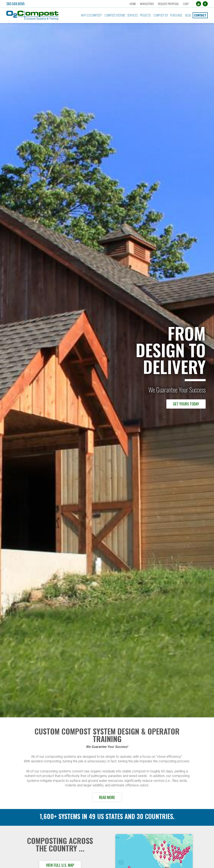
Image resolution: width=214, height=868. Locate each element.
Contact (200, 15)
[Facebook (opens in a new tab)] (205, 4)
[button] (37, 15)
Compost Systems (115, 15)
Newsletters (147, 4)
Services (132, 15)
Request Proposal (168, 4)
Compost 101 (161, 15)
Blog (188, 15)
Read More (107, 797)
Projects (145, 15)
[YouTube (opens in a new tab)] (199, 4)
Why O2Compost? (92, 15)
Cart (186, 4)
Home (133, 4)
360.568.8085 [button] (15, 4)
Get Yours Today (186, 404)
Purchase (176, 15)
